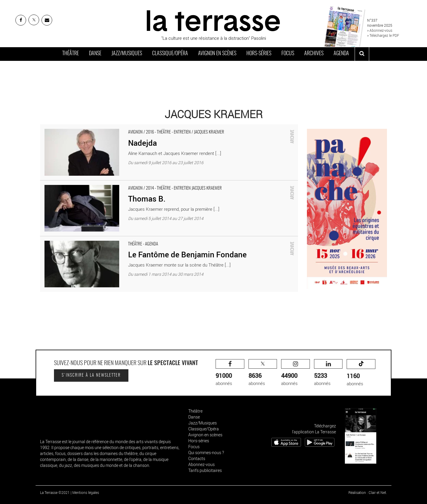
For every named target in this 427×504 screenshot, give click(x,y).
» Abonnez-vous (380, 30)
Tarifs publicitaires (205, 470)
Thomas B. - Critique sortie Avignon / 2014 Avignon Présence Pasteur (107, 183)
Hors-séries (259, 54)
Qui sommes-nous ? (206, 453)
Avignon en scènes (217, 54)
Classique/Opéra (170, 54)
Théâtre (71, 54)
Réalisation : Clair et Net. (368, 492)
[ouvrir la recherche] (362, 54)
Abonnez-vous (201, 464)
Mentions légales (86, 492)
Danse (95, 54)
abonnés (230, 373)
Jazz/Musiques (127, 54)
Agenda (341, 54)
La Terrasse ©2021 (55, 492)
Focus (288, 54)
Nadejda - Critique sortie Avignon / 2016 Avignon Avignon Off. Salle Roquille (112, 127)
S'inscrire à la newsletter (91, 375)
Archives (314, 54)
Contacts (197, 458)
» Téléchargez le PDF (383, 35)
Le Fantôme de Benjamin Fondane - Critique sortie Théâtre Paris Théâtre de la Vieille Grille (127, 239)
